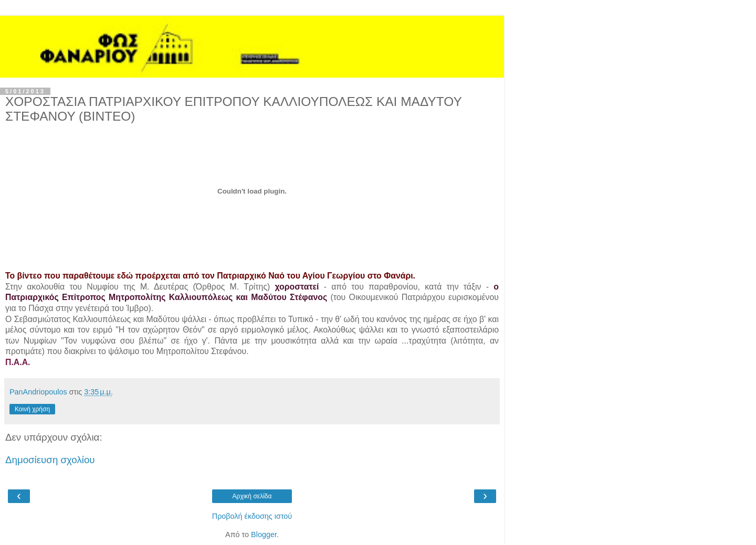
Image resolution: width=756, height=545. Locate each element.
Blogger (264, 535)
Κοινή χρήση (32, 409)
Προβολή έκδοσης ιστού (252, 516)
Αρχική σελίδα (252, 496)
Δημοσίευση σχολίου (50, 460)
